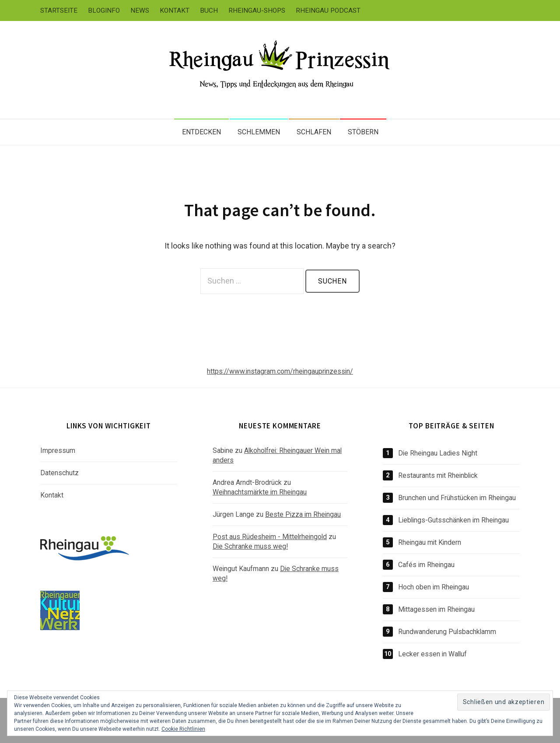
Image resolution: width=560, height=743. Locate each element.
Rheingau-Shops (257, 11)
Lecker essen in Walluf (432, 654)
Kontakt (175, 11)
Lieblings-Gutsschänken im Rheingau (453, 520)
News (140, 11)
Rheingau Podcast (328, 11)
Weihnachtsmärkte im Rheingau (260, 492)
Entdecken (201, 132)
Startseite (59, 11)
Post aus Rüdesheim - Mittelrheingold (270, 537)
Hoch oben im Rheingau (434, 587)
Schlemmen (259, 132)
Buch (209, 11)
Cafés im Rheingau (426, 565)
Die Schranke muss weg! (250, 546)
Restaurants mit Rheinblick (438, 475)
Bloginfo (104, 11)
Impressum (58, 450)
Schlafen (314, 132)
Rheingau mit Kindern (430, 542)
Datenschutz (59, 473)
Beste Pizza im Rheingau (303, 514)
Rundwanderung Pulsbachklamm (447, 632)
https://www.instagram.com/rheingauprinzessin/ (280, 371)
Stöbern (363, 132)
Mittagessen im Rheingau (436, 609)
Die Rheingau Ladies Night (438, 453)
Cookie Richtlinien (183, 729)
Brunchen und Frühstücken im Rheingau (457, 498)
